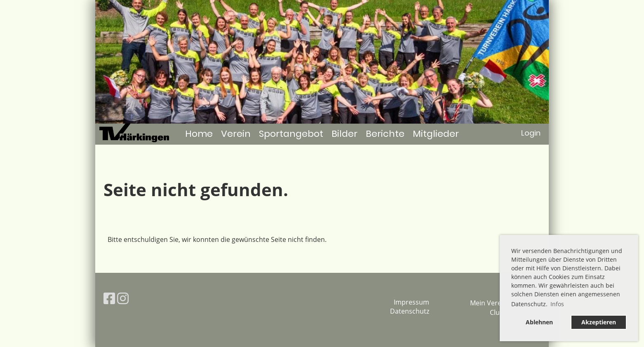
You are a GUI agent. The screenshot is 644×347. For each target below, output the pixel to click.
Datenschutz (410, 311)
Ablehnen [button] (539, 322)
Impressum (411, 302)
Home (199, 134)
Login (531, 133)
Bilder (344, 134)
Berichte (385, 134)
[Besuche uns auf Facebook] (109, 298)
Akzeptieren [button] (599, 322)
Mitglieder (436, 134)
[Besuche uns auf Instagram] (123, 298)
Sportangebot (291, 134)
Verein (236, 134)
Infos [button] (557, 304)
